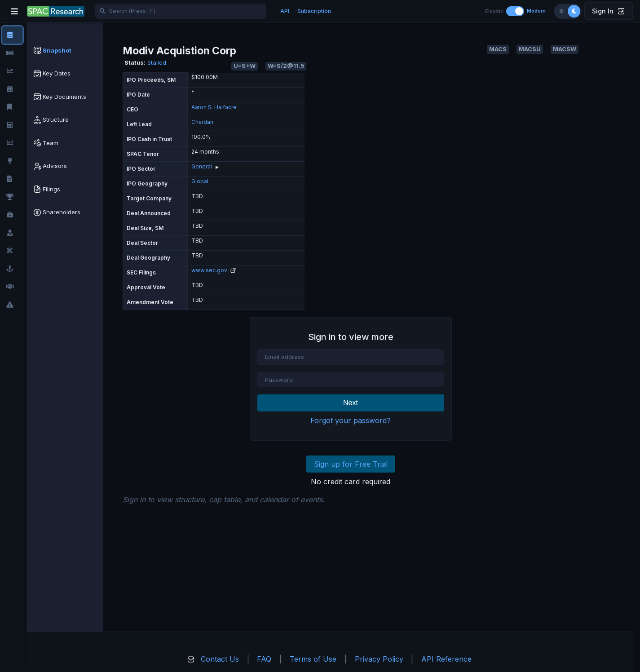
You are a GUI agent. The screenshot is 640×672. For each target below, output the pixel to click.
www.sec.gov (214, 270)
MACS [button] (498, 49)
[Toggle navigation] (14, 11)
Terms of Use (313, 659)
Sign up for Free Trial (351, 464)
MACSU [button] (530, 49)
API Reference (446, 659)
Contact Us (220, 659)
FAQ (264, 659)
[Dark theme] (574, 11)
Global (200, 181)
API (285, 11)
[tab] (65, 51)
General (202, 166)
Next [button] (351, 403)
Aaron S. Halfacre (214, 107)
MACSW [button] (565, 49)
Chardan (202, 122)
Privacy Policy (379, 659)
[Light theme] (561, 11)
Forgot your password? (351, 420)
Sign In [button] (608, 11)
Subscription (314, 11)
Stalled (157, 63)
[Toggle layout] (515, 11)
